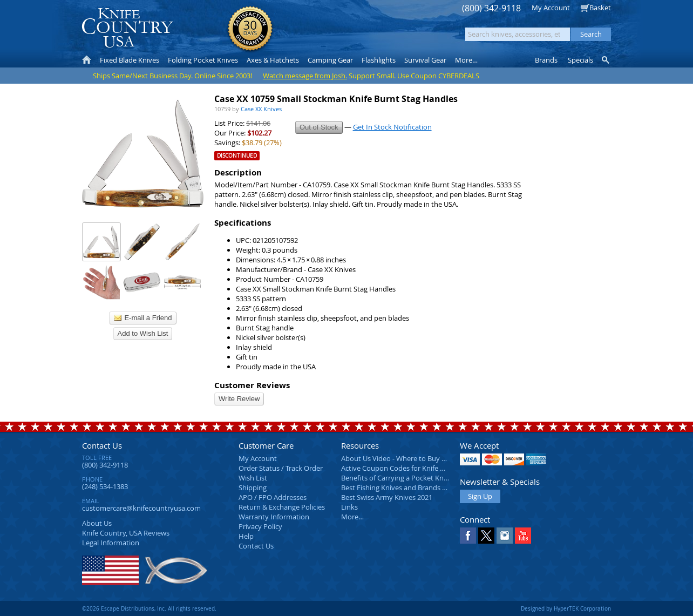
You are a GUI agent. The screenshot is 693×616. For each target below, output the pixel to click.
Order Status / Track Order (281, 468)
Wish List (253, 478)
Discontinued (237, 156)
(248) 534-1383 (105, 486)
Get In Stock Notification (392, 127)
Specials (580, 60)
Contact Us (102, 445)
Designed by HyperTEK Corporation (566, 608)
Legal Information (111, 543)
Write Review (239, 399)
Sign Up (480, 496)
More (466, 60)
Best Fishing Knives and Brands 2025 (399, 488)
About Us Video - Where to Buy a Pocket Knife (414, 458)
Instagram (505, 536)
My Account (551, 8)
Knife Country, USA (127, 28)
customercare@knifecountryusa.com (141, 508)
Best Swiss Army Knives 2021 (387, 497)
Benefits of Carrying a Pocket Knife (396, 478)
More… (352, 517)
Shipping (253, 488)
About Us (97, 523)
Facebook (468, 536)
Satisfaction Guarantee (250, 29)
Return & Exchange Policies (282, 507)
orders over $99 (310, 33)
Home (87, 60)
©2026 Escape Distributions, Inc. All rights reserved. (149, 608)
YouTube (523, 536)
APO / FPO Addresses (273, 497)
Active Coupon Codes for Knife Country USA (411, 468)
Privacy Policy (260, 526)
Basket (600, 8)
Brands (546, 60)
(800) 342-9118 (491, 8)
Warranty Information (274, 517)
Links (349, 507)
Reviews (126, 533)
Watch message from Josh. (305, 76)
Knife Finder (606, 60)
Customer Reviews (252, 385)
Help (246, 536)
